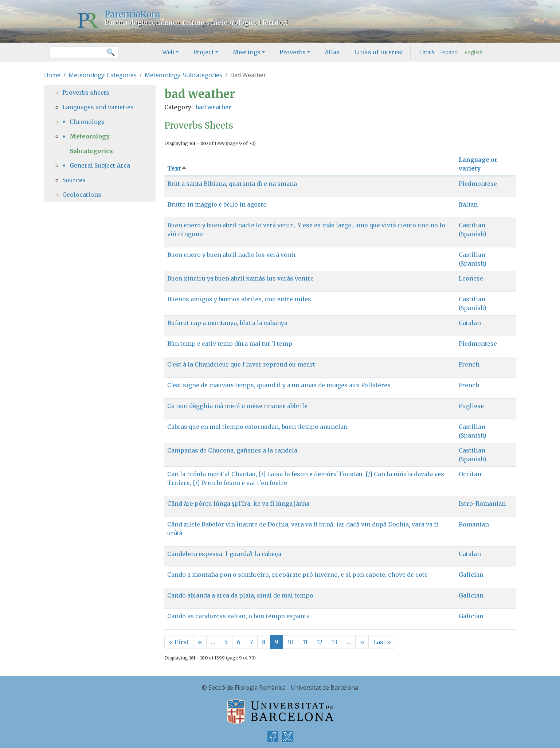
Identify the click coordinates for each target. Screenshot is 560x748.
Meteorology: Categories (103, 75)
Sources (74, 180)
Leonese (471, 278)
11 (305, 642)
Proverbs (293, 52)
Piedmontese (478, 184)
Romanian (474, 524)
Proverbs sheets (86, 93)
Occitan (470, 474)
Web (168, 52)
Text (177, 168)
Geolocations (82, 195)
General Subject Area (100, 165)
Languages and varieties (98, 107)
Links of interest (379, 52)
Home (52, 75)
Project (203, 52)
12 (320, 642)
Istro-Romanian (482, 504)
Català (427, 52)
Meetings (247, 52)
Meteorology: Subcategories (183, 75)
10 (291, 642)
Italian (468, 204)
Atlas (332, 52)
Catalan (470, 323)
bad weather (214, 107)
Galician (471, 575)
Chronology (87, 122)
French (469, 364)
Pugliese (471, 406)
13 (334, 642)
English (474, 52)
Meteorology (90, 136)
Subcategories (91, 151)
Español (449, 52)
